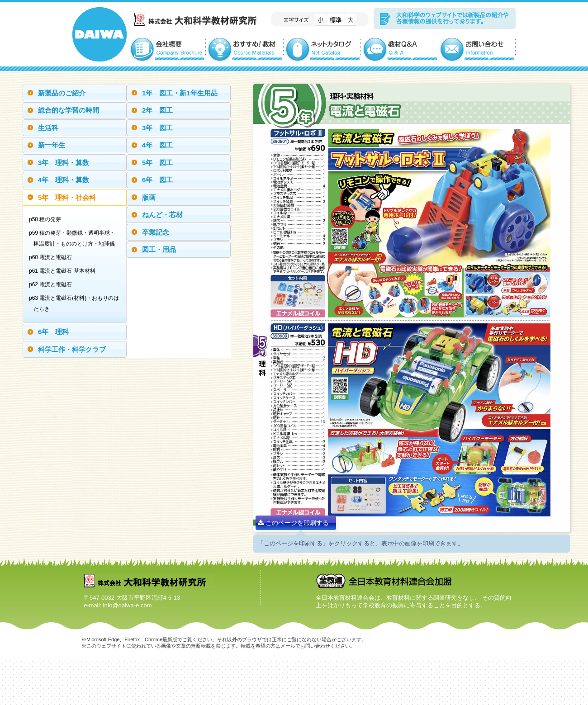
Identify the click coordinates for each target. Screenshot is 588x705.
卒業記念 (156, 232)
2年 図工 (157, 110)
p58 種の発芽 (47, 219)
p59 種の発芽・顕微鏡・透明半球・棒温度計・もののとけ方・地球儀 (74, 238)
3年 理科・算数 (64, 163)
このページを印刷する (293, 523)
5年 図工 (157, 163)
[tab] (75, 93)
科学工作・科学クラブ (72, 349)
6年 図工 (157, 180)
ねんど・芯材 (162, 215)
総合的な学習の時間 (69, 110)
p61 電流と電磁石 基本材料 (64, 271)
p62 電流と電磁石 (53, 284)
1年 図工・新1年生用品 (180, 93)
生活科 (48, 128)
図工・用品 (159, 249)
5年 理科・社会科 (67, 197)
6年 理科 (53, 332)
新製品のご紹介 (62, 93)
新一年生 (52, 145)
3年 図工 (157, 128)
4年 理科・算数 (64, 180)
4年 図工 (157, 145)
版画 (149, 197)
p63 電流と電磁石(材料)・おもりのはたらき (76, 303)
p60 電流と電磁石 (53, 257)
